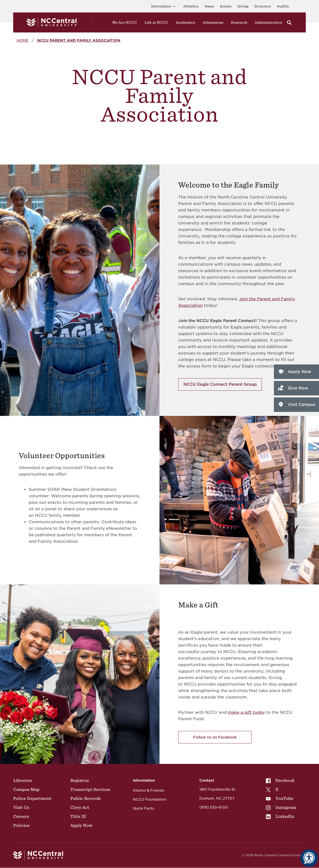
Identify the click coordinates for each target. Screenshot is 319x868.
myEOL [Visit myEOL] (283, 6)
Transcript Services (90, 789)
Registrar (80, 780)
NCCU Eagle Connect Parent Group (220, 384)
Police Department (32, 798)
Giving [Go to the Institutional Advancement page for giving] (243, 6)
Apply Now (294, 371)
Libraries (23, 780)
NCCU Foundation (150, 799)
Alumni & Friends (148, 790)
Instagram (281, 807)
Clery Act (80, 807)
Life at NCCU (156, 22)
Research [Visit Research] (239, 22)
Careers (21, 816)
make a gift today (246, 712)
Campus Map (26, 789)
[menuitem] (281, 780)
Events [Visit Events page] (226, 6)
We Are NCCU (125, 22)
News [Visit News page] (209, 6)
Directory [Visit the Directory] (263, 6)
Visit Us (21, 807)
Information (164, 6)
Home (23, 40)
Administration (268, 22)
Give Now (293, 388)
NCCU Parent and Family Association (79, 40)
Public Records (85, 798)
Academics (185, 22)
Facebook (280, 780)
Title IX (78, 816)
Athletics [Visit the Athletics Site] (191, 6)
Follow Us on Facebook (215, 737)
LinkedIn (280, 816)
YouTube (280, 798)
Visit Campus (296, 404)
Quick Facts (143, 808)
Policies (21, 825)
